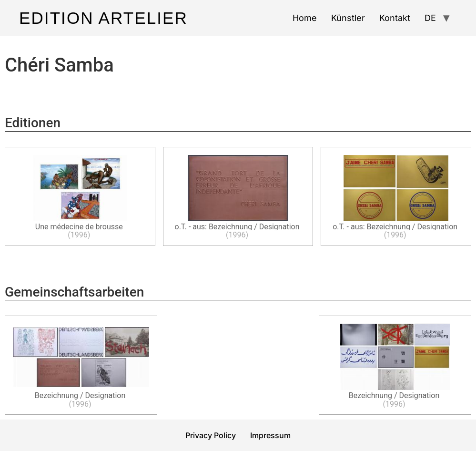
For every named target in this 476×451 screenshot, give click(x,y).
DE (430, 18)
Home (305, 18)
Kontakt (395, 18)
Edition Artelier (103, 18)
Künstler (348, 18)
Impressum (270, 435)
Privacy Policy (211, 435)
